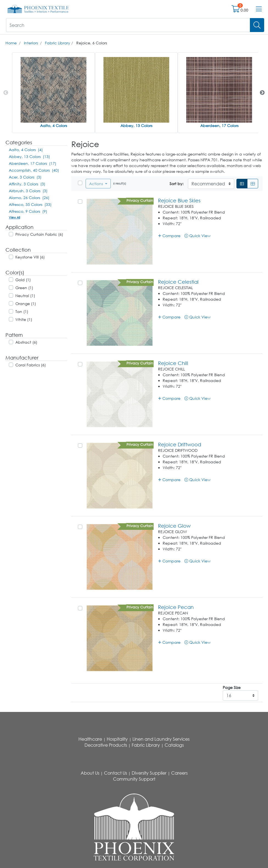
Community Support (134, 779)
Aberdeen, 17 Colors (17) (33, 163)
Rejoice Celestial (178, 282)
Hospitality (117, 739)
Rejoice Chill (173, 363)
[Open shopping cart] (236, 10)
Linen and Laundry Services (161, 739)
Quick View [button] (198, 236)
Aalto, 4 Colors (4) (26, 150)
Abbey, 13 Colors (136, 126)
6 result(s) (120, 183)
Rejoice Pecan (176, 607)
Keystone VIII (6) (30, 257)
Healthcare (90, 739)
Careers (179, 773)
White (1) (24, 319)
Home (11, 43)
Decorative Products (106, 745)
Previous (6, 93)
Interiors (31, 43)
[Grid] (253, 184)
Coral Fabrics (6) (31, 365)
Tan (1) (22, 311)
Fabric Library (58, 43)
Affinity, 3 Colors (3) (27, 184)
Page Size (232, 687)
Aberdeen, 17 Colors (219, 126)
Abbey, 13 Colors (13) (29, 156)
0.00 (244, 10)
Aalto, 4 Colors (53, 126)
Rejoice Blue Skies (179, 200)
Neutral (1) (25, 296)
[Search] (257, 25)
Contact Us (115, 773)
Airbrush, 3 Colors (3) (28, 191)
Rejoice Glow (174, 526)
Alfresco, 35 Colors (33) (30, 204)
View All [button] (14, 217)
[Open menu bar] (259, 9)
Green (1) (24, 288)
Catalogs (174, 745)
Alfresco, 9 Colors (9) (28, 211)
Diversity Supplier (149, 773)
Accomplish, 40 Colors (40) (34, 170)
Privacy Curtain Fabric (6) (39, 234)
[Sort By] (211, 184)
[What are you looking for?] (128, 25)
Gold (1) (23, 280)
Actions (97, 184)
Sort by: (177, 184)
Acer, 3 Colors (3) (25, 177)
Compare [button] (169, 236)
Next (262, 93)
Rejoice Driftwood (180, 444)
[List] (242, 184)
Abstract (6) (26, 342)
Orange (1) (26, 304)
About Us (90, 773)
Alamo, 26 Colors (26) (29, 198)
